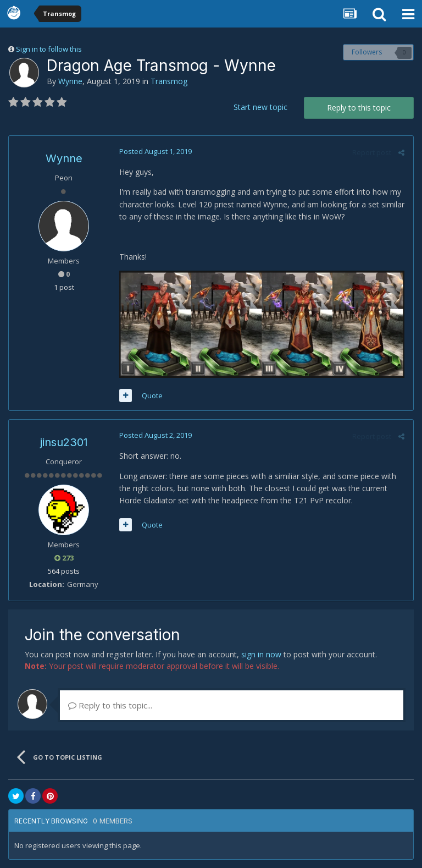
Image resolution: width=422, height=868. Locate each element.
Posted (155, 151)
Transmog (169, 81)
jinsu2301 (64, 443)
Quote (152, 396)
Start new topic (260, 107)
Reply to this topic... (110, 705)
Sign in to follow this (49, 49)
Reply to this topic (359, 108)
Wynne (70, 81)
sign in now (261, 654)
